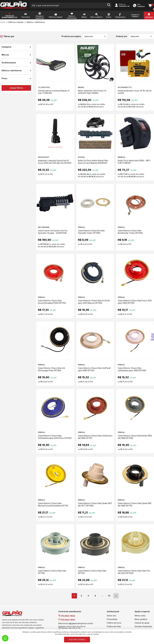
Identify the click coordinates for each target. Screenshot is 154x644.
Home (3, 22)
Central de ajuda (142, 623)
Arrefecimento (16, 63)
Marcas (16, 55)
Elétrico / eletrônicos (36, 22)
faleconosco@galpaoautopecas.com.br (76, 623)
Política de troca (114, 623)
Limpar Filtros (16, 88)
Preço (16, 78)
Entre (121, 4)
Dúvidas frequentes (143, 626)
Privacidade (112, 619)
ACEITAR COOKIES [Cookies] (77, 640)
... (102, 596)
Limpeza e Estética (135, 16)
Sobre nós (111, 616)
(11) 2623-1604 (67, 616)
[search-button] (109, 5)
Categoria (16, 47)
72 (109, 596)
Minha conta (140, 616)
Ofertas (149, 17)
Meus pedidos (141, 619)
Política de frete (114, 626)
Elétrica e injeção (16, 22)
